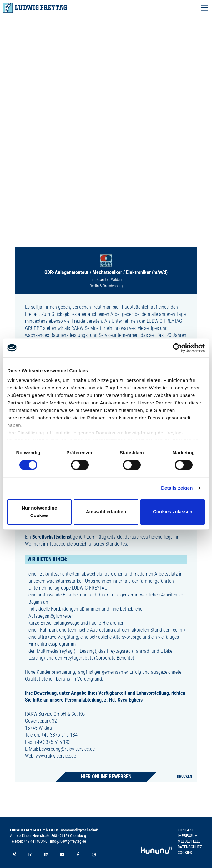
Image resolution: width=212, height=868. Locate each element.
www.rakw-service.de (56, 756)
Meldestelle (189, 841)
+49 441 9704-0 (35, 841)
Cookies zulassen (173, 512)
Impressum (188, 836)
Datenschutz (190, 847)
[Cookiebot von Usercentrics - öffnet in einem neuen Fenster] (177, 348)
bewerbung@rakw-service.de (67, 749)
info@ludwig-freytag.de (68, 841)
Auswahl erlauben (106, 512)
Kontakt (186, 830)
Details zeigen (177, 488)
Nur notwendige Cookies (39, 512)
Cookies (185, 853)
